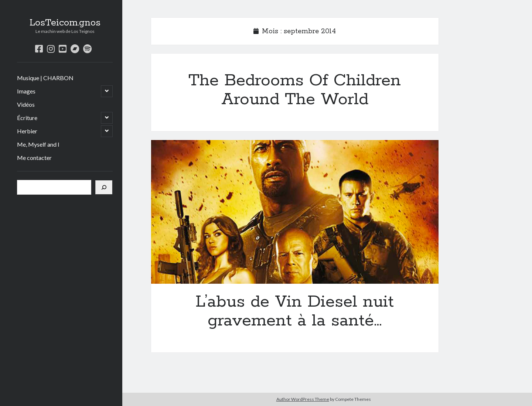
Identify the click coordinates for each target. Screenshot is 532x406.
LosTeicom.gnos (65, 23)
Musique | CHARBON (45, 78)
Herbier (27, 131)
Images (26, 91)
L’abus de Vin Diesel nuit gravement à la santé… (295, 212)
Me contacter (34, 158)
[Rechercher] (104, 187)
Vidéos (26, 104)
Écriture (27, 118)
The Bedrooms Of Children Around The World (295, 90)
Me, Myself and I (38, 144)
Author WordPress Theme (303, 399)
